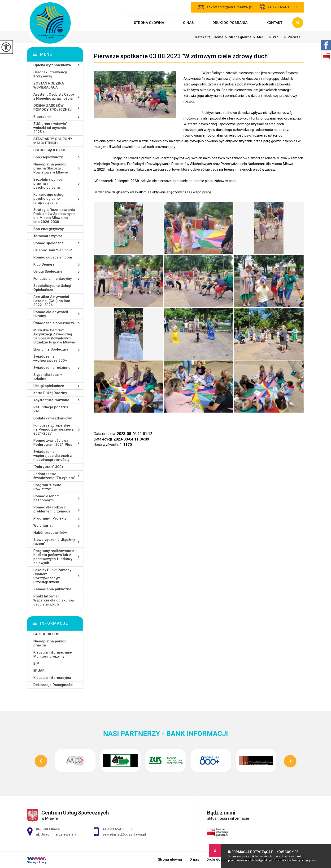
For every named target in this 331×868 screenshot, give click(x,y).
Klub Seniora (44, 264)
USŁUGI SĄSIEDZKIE (50, 150)
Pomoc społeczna (48, 243)
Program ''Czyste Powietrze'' (47, 487)
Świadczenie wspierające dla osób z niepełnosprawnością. (53, 456)
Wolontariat (43, 525)
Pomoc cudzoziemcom (53, 257)
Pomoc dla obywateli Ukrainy (51, 314)
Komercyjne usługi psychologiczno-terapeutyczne (49, 199)
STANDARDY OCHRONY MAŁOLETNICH (53, 141)
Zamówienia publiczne (52, 589)
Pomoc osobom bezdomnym (46, 498)
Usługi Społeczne (48, 272)
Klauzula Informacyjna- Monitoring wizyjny (53, 654)
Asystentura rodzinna (51, 400)
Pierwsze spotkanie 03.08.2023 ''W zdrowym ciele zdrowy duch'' (181, 56)
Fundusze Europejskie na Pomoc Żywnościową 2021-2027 (53, 429)
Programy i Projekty (50, 518)
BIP (36, 663)
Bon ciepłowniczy (48, 157)
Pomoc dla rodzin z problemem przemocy (52, 509)
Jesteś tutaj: (204, 37)
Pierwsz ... (293, 37)
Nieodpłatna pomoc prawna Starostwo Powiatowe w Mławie (51, 168)
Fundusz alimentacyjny (52, 279)
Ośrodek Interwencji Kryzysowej (50, 74)
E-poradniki (43, 117)
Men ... (259, 37)
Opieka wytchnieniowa (52, 65)
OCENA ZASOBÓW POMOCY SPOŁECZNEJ (52, 108)
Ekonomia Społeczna (51, 349)
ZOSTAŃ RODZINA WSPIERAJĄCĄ (49, 85)
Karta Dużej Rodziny (50, 393)
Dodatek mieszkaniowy (52, 418)
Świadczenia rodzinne (52, 368)
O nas (188, 23)
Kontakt (274, 23)
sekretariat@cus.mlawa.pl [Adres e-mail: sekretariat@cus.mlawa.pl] (124, 834)
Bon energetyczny (48, 229)
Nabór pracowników (50, 533)
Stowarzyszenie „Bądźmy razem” (54, 542)
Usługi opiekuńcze (49, 386)
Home (218, 37)
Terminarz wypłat (48, 236)
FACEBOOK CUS (46, 634)
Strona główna (149, 23)
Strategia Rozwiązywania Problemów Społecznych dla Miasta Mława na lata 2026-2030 (54, 216)
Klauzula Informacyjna (52, 678)
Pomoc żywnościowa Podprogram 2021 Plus (53, 443)
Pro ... (275, 37)
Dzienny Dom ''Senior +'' (53, 250)
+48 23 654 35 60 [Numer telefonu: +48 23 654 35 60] (117, 829)
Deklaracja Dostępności (53, 685)
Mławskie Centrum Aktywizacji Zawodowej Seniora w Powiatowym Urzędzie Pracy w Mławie (54, 336)
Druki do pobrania (230, 23)
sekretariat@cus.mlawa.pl (225, 7)
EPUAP (39, 671)
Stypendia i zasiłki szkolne (48, 377)
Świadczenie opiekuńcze (54, 323)
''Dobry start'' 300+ (48, 467)
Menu (46, 54)
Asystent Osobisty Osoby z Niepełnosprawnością (54, 96)
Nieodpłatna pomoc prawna (50, 643)
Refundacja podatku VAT (51, 409)
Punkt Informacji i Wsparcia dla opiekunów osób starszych (54, 600)
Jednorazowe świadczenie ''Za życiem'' (54, 476)
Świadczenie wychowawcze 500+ (50, 358)
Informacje (54, 623)
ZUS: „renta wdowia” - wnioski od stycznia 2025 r (52, 128)
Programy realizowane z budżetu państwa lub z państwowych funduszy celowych (54, 557)
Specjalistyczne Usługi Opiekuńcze (52, 288)
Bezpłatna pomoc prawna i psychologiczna (48, 183)
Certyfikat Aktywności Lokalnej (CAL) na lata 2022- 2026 (52, 301)
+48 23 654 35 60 (278, 7)
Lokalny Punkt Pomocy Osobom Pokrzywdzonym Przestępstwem (52, 576)
